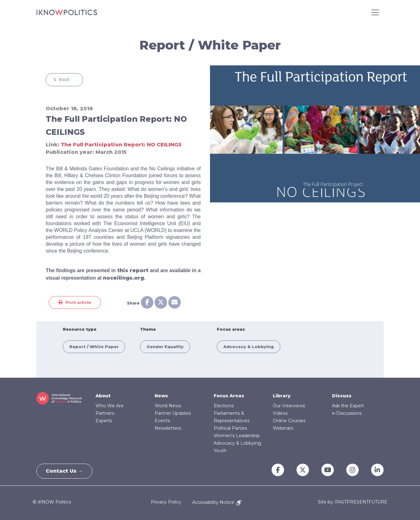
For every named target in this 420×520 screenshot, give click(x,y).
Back (64, 79)
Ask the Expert (348, 406)
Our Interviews (289, 406)
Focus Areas (229, 396)
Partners (105, 413)
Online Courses (289, 421)
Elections (224, 406)
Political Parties (230, 428)
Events (162, 421)
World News (168, 406)
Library (282, 396)
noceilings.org (124, 278)
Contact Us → (65, 471)
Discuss (342, 396)
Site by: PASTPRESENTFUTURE (353, 502)
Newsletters (168, 428)
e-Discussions (347, 413)
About (103, 396)
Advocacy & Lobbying (249, 347)
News (161, 396)
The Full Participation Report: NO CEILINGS (121, 145)
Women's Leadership (237, 436)
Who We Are (110, 406)
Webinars (283, 428)
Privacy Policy (166, 502)
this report (133, 270)
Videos (280, 413)
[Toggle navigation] (375, 12)
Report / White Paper (94, 347)
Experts (104, 421)
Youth (220, 451)
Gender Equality (165, 347)
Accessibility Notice (217, 502)
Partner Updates (173, 413)
